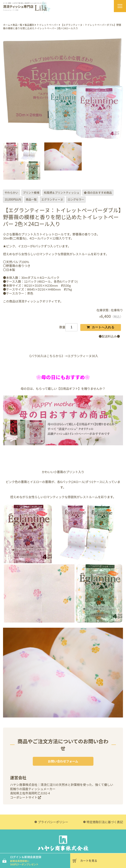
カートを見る (89, 861)
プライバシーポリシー (53, 822)
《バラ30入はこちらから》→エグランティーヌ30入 (63, 356)
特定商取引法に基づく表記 (105, 822)
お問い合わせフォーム (63, 761)
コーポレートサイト (26, 797)
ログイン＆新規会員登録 (40, 860)
